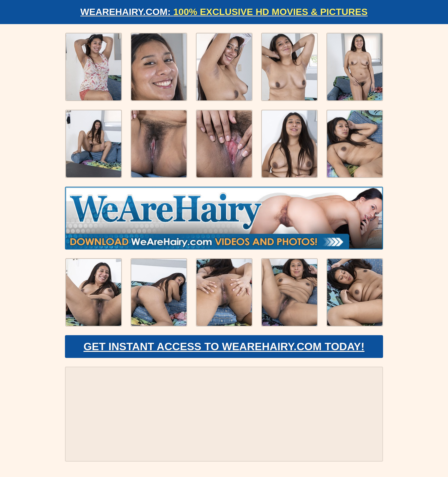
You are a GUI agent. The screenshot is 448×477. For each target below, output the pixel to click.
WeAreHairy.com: (224, 12)
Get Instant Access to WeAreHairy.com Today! (224, 347)
